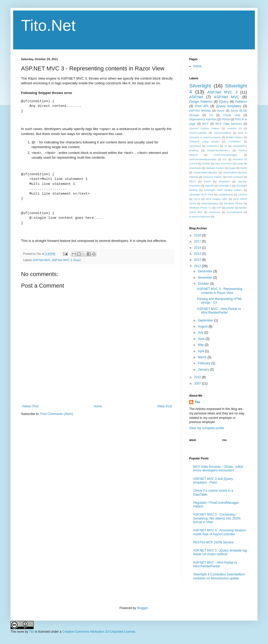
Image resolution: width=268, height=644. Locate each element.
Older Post (165, 406)
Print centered (235, 177)
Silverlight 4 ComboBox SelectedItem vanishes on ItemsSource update (219, 576)
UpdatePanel (226, 194)
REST (193, 181)
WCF (206, 124)
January (204, 370)
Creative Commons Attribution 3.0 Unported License (99, 632)
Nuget (232, 168)
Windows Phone (233, 203)
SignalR (209, 186)
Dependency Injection (203, 119)
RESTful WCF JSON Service (213, 542)
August (203, 326)
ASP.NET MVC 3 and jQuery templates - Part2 (213, 481)
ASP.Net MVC (42, 260)
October (204, 284)
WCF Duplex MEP (217, 199)
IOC (225, 159)
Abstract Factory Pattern (204, 128)
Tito (197, 402)
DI (226, 146)
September (206, 320)
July (201, 333)
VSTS (197, 199)
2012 (198, 260)
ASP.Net (196, 97)
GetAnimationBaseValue (203, 159)
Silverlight (200, 86)
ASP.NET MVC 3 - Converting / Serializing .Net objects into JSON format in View (217, 518)
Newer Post (30, 406)
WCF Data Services (229, 124)
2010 (198, 377)
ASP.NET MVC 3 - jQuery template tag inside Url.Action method (220, 552)
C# (211, 115)
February (205, 363)
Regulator (224, 181)
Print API (202, 106)
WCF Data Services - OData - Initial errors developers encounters (218, 469)
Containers (213, 146)
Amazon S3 (234, 128)
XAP (219, 208)
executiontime (234, 212)
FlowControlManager (226, 155)
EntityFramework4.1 (218, 150)
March (203, 357)
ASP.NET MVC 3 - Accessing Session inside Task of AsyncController (219, 532)
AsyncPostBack (222, 133)
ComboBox (234, 141)
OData (226, 119)
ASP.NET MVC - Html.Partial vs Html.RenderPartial (219, 311)
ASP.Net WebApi (200, 111)
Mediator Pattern (215, 168)
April (201, 351)
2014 (198, 248)
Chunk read (232, 115)
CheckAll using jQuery (204, 141)
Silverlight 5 (225, 186)
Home (98, 406)
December (206, 271)
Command (195, 146)
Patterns (241, 102)
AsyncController (198, 133)
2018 (198, 235)
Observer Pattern (213, 177)
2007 (198, 383)
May (201, 345)
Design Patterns (201, 102)
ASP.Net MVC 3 (62, 260)
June (202, 339)
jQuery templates (229, 106)
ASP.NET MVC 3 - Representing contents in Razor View (220, 291)
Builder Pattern (234, 137)
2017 (198, 241)
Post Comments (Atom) (57, 414)
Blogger (142, 608)
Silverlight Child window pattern (223, 190)
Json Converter (223, 163)
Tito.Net (48, 25)
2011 (198, 266)
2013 (198, 254)
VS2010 (243, 194)
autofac (230, 208)
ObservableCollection (205, 172)
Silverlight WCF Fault (201, 194)
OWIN (244, 168)
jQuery (224, 102)
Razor (77, 260)
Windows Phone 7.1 (200, 208)
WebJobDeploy (210, 203)
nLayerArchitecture (200, 217)
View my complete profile (207, 428)
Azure (221, 111)
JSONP (206, 163)
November (206, 278)
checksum (215, 212)
